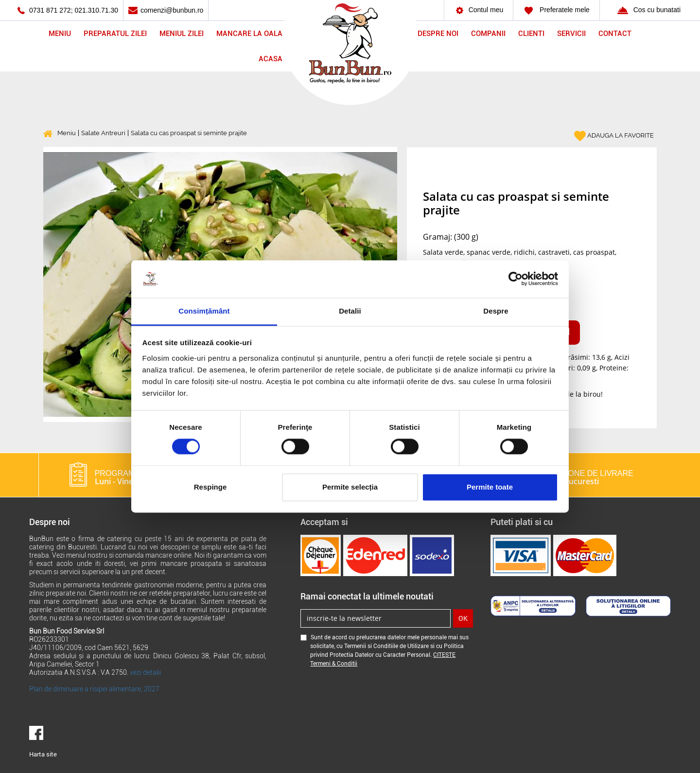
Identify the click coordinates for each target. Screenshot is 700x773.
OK (463, 618)
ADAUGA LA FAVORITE (614, 136)
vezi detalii (145, 672)
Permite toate (490, 487)
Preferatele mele (556, 10)
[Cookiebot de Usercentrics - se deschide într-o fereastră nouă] (516, 279)
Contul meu (479, 10)
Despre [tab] (496, 311)
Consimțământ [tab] (204, 311)
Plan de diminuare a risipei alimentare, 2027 (94, 689)
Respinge (210, 487)
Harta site (43, 754)
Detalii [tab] (350, 311)
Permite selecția (350, 487)
